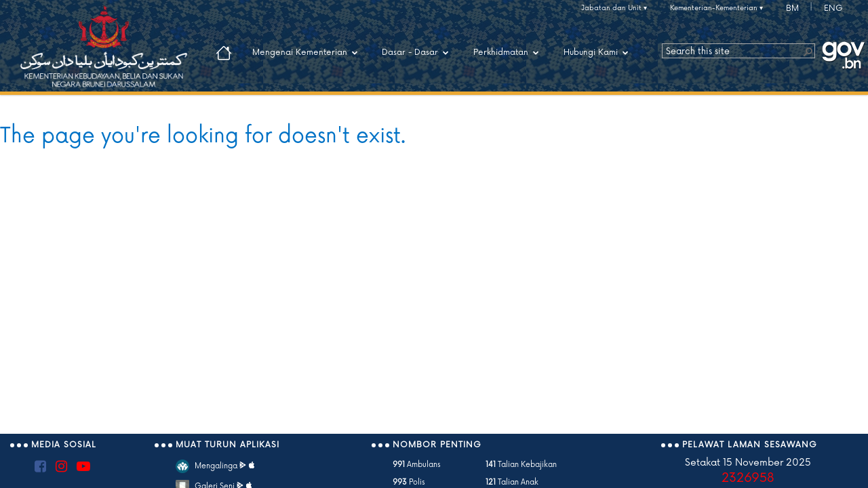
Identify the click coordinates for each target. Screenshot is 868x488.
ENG (833, 8)
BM (792, 8)
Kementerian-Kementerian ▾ (716, 8)
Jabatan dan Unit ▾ (614, 8)
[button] (808, 51)
